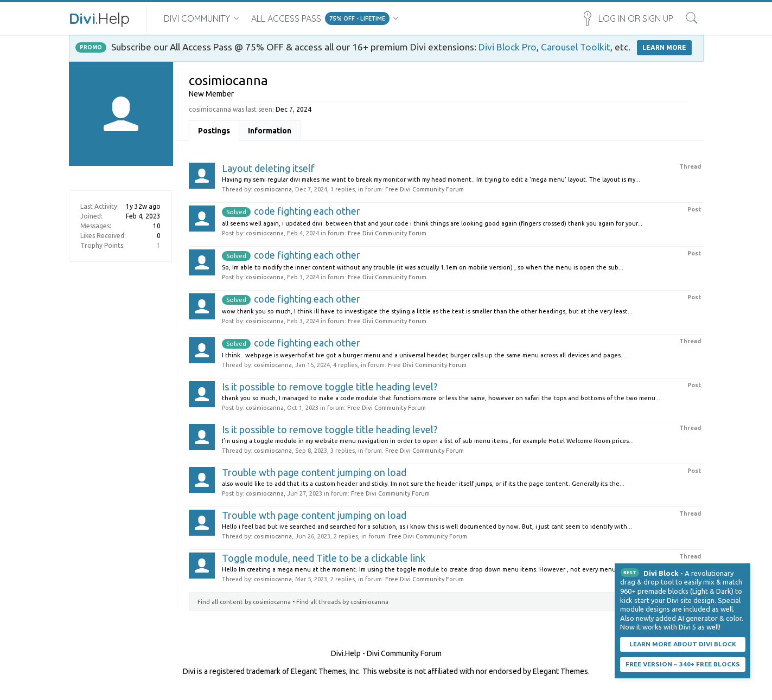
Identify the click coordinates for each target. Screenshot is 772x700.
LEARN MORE (664, 47)
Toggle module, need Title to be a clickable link (324, 558)
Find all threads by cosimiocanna (342, 602)
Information (270, 131)
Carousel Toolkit (576, 47)
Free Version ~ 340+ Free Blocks (683, 664)
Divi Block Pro (508, 47)
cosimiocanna (273, 189)
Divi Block (661, 573)
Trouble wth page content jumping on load (314, 472)
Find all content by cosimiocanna (244, 602)
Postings (214, 131)
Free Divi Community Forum (425, 189)
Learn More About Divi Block (683, 644)
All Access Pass (286, 18)
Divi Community (197, 18)
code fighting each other (291, 211)
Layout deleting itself (268, 168)
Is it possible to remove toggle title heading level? (330, 387)
